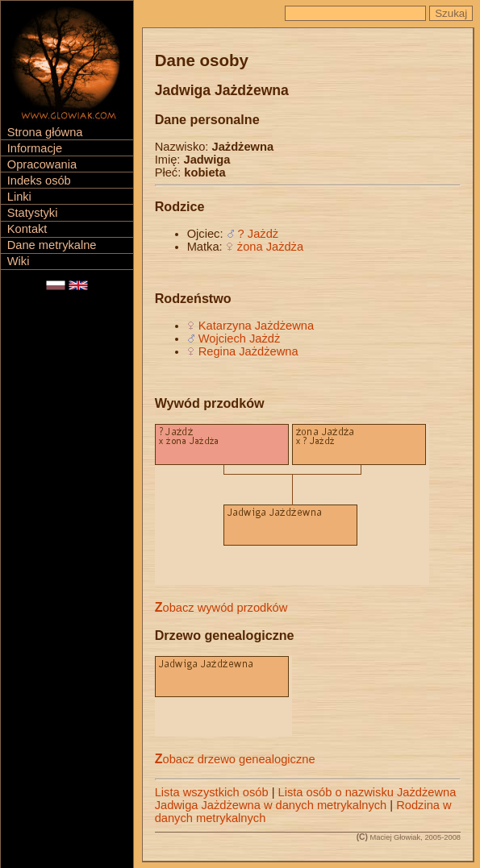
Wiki (19, 261)
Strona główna (45, 132)
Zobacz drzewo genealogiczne (235, 759)
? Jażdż (259, 234)
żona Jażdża (270, 247)
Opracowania (42, 164)
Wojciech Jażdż (240, 338)
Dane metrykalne (52, 245)
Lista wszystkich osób (212, 792)
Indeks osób (39, 181)
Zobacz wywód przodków (221, 608)
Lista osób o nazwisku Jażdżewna (367, 792)
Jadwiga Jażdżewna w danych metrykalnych (271, 805)
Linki (19, 197)
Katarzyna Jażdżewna (256, 326)
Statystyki (33, 213)
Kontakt (27, 229)
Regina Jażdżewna (248, 351)
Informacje (35, 148)
